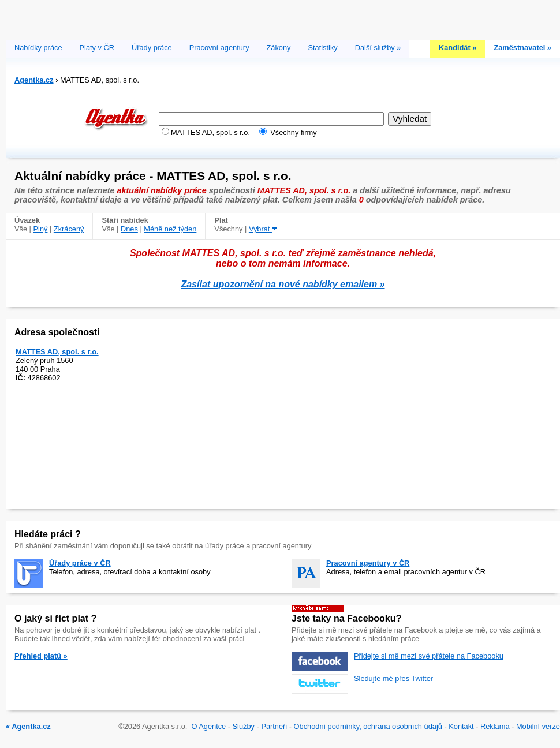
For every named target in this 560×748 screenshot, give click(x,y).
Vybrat (263, 229)
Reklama (495, 726)
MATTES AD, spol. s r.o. (57, 352)
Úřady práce (152, 48)
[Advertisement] (283, 17)
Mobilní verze (538, 726)
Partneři (274, 726)
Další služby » (378, 48)
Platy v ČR (97, 48)
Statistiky (323, 48)
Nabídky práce (38, 48)
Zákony (279, 48)
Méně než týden (170, 229)
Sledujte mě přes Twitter (393, 678)
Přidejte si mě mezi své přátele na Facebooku (429, 656)
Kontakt (461, 726)
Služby (244, 726)
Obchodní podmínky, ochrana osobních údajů (368, 726)
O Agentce (208, 726)
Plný (41, 229)
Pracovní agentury (219, 48)
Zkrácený (69, 229)
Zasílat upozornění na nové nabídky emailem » (283, 284)
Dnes (129, 229)
